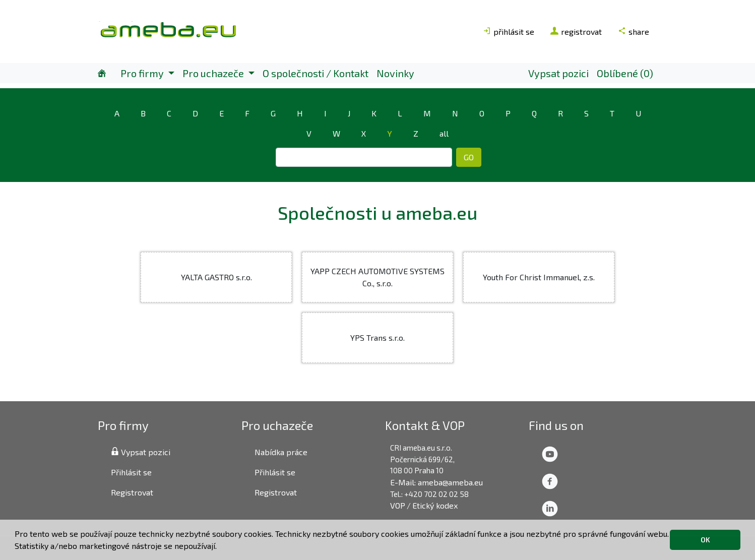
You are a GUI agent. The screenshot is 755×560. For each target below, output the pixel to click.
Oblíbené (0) (625, 73)
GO (469, 157)
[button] (220, 547)
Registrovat (132, 492)
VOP (398, 505)
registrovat (576, 32)
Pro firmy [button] (143, 73)
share (634, 32)
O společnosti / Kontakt (316, 73)
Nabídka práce (281, 452)
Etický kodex (435, 505)
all (444, 133)
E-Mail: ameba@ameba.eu (436, 482)
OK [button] (705, 540)
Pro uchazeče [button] (214, 73)
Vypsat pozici (558, 73)
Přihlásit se (131, 472)
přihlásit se (509, 32)
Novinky (395, 73)
